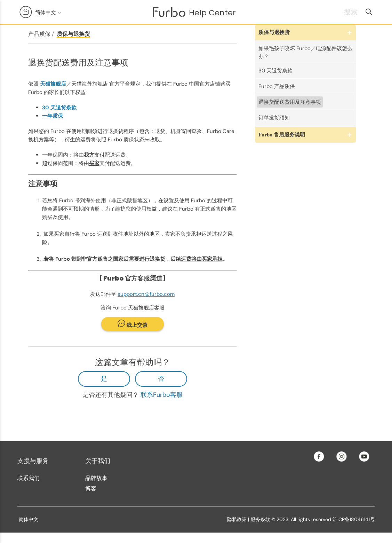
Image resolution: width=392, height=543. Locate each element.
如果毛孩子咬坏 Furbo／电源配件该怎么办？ (305, 52)
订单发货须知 (274, 118)
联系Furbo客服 (162, 395)
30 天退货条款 (275, 71)
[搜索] (342, 12)
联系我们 (29, 478)
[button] (305, 33)
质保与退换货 (73, 34)
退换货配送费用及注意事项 (290, 102)
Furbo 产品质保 (277, 86)
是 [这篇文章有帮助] (104, 379)
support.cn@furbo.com (146, 294)
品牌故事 (96, 478)
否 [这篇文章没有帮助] (161, 379)
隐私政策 (237, 519)
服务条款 (260, 519)
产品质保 (39, 34)
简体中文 (48, 12)
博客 (91, 489)
